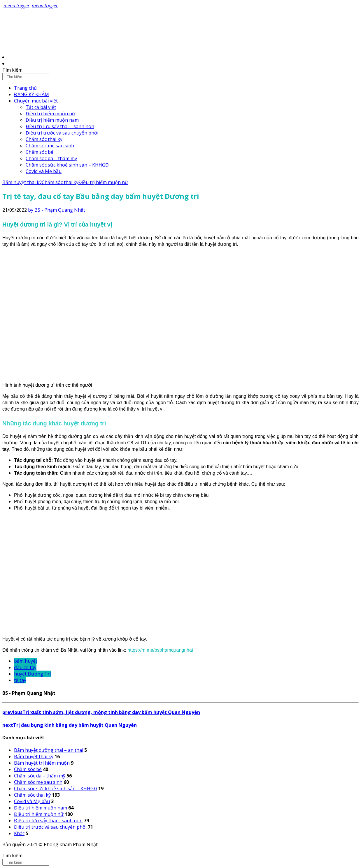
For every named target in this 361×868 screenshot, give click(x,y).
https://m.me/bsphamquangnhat (160, 650)
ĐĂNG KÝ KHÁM (31, 94)
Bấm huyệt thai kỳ (22, 182)
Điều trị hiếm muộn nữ (50, 114)
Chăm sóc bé (40, 152)
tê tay (20, 680)
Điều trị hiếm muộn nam (52, 120)
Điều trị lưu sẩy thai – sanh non (60, 126)
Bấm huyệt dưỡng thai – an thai (49, 750)
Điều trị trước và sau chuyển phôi (62, 133)
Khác (19, 833)
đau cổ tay (25, 667)
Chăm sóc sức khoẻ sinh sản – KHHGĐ (67, 165)
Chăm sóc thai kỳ (44, 139)
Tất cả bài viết (41, 107)
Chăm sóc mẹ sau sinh (50, 146)
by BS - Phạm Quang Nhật (57, 210)
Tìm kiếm (12, 70)
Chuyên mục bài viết (36, 101)
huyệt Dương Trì (32, 674)
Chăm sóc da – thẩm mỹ (51, 158)
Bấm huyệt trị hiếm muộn (42, 763)
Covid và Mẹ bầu (44, 171)
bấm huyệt (26, 661)
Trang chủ (25, 88)
